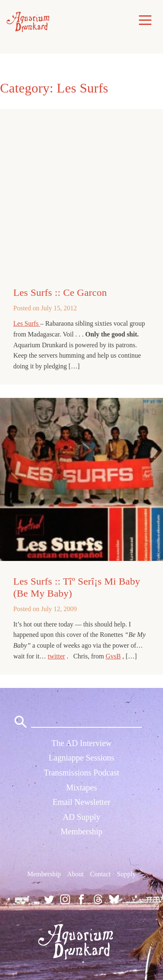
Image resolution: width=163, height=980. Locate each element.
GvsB (113, 656)
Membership (81, 831)
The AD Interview (82, 743)
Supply (126, 874)
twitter (56, 656)
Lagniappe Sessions (81, 758)
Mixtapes (81, 787)
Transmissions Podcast (81, 773)
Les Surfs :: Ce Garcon (60, 293)
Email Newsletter (81, 802)
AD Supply (81, 817)
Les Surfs (27, 323)
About (75, 874)
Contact (100, 874)
